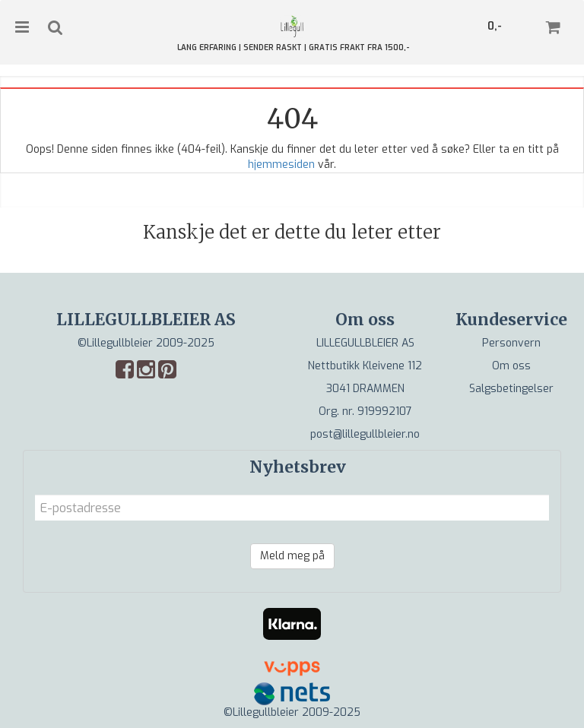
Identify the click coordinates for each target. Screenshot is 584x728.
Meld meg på (292, 556)
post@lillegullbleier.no (365, 434)
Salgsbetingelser (511, 389)
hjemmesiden (281, 165)
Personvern (511, 343)
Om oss (511, 366)
